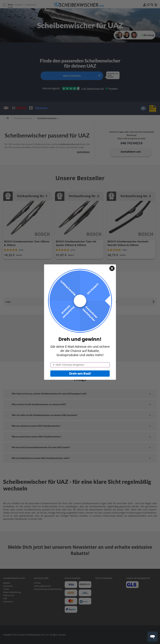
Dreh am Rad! (80, 378)
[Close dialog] (112, 273)
